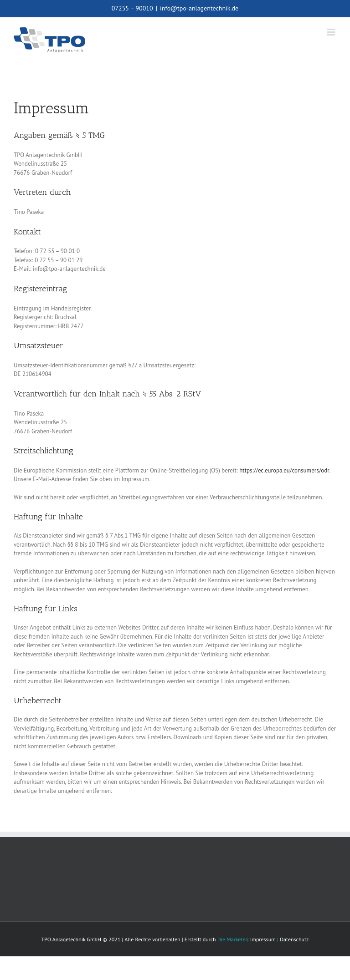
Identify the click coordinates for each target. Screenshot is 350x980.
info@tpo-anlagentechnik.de (199, 8)
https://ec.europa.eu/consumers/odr (284, 470)
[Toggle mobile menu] (332, 32)
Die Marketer (232, 939)
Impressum (263, 939)
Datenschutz (294, 939)
